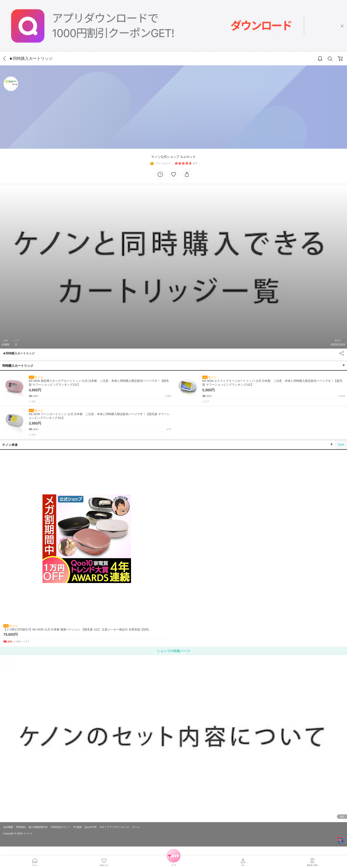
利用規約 (21, 827)
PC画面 (77, 827)
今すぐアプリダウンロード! (115, 827)
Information (160, 174)
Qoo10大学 (91, 827)
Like (174, 174)
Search (330, 59)
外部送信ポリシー (61, 827)
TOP (341, 445)
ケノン (36, 377)
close (342, 26)
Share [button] (342, 353)
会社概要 (8, 827)
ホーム (136, 827)
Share (187, 174)
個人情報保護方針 (38, 827)
